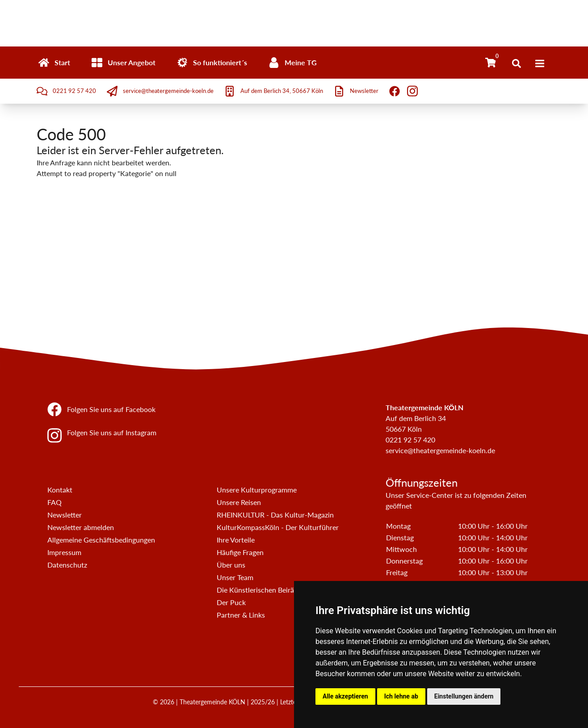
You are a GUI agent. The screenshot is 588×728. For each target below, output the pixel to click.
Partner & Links (241, 615)
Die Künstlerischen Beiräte (258, 590)
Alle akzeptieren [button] (345, 696)
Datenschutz (67, 565)
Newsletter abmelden (81, 527)
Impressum (64, 552)
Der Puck (231, 602)
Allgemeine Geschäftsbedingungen (101, 540)
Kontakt (60, 490)
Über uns (231, 565)
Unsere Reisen (239, 502)
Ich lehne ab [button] (401, 696)
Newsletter (65, 515)
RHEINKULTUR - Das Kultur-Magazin (275, 515)
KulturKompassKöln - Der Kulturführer (278, 527)
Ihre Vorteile (236, 540)
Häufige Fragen (240, 552)
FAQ (55, 502)
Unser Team (235, 577)
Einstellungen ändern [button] (464, 696)
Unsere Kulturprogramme (257, 490)
